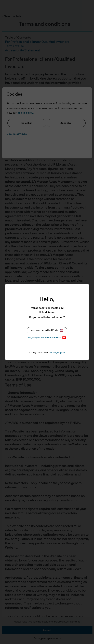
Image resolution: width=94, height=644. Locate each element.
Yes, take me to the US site (47, 330)
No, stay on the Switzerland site (47, 338)
